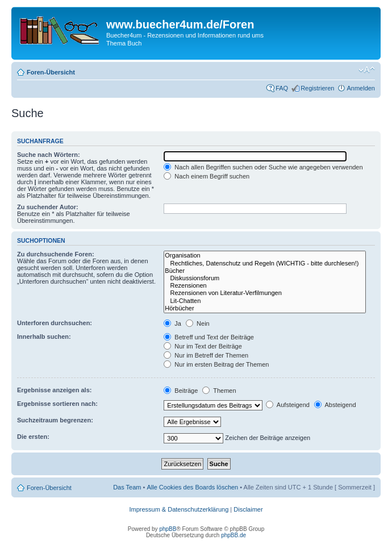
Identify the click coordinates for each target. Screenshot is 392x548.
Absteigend (335, 405)
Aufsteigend (288, 405)
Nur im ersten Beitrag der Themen (216, 364)
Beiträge (181, 391)
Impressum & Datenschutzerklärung (179, 509)
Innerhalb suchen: (44, 337)
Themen (219, 391)
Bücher (265, 271)
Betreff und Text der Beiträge (209, 337)
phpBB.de (233, 535)
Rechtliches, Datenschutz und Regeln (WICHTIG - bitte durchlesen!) (265, 263)
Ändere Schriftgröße (367, 70)
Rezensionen (265, 286)
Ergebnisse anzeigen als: (54, 390)
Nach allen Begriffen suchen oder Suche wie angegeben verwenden (263, 167)
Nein (198, 323)
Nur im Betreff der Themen (206, 355)
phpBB (168, 529)
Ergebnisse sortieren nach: (57, 404)
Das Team (127, 487)
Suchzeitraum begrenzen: (55, 420)
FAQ (282, 88)
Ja (172, 323)
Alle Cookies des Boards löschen (192, 487)
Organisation (265, 256)
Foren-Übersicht (51, 72)
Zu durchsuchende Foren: (56, 254)
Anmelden (361, 88)
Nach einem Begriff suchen (207, 176)
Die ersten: (33, 437)
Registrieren (317, 88)
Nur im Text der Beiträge (203, 346)
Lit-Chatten (265, 301)
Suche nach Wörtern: (49, 155)
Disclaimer (248, 509)
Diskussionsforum (265, 278)
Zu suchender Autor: (48, 207)
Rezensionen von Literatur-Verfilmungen (265, 293)
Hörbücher (265, 308)
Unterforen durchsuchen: (55, 323)
